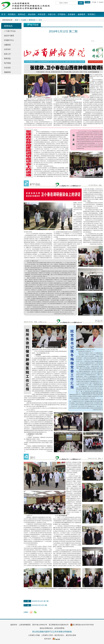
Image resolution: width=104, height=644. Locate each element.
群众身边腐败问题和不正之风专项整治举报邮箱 (52, 632)
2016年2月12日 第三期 (40, 601)
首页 (17, 20)
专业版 (94, 2)
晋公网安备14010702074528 (82, 625)
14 (101, 41)
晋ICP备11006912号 (40, 625)
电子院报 (34, 25)
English (101, 2)
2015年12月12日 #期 (39, 605)
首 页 (3, 14)
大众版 (87, 2)
